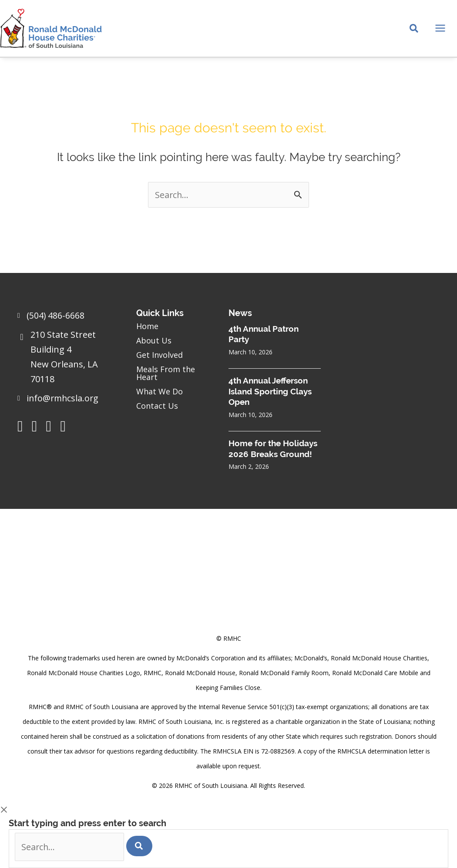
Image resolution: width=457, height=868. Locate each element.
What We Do (160, 391)
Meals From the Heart (166, 373)
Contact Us (157, 405)
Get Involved (160, 354)
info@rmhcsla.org (64, 398)
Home (147, 326)
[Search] (141, 846)
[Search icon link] (414, 31)
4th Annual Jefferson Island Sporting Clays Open (270, 391)
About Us (154, 340)
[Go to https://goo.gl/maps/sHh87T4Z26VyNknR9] (68, 359)
